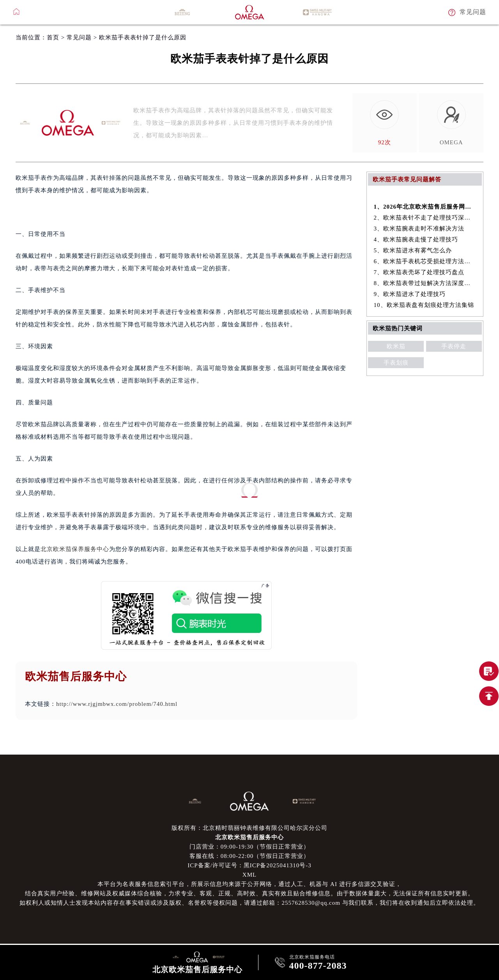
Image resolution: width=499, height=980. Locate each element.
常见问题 (79, 37)
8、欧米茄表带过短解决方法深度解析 (425, 283)
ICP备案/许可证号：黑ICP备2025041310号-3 (249, 865)
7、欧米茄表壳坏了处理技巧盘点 (419, 272)
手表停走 (454, 346)
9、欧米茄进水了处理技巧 (410, 294)
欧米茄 (396, 346)
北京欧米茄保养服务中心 (75, 549)
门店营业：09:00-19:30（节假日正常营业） (249, 847)
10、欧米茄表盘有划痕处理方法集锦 (424, 305)
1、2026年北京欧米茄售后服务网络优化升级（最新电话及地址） (425, 207)
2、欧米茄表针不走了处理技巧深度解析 (425, 218)
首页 (53, 37)
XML (249, 875)
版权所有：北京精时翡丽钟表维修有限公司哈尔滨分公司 (249, 828)
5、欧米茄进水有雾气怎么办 (413, 250)
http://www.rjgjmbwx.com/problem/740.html (117, 704)
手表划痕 (396, 363)
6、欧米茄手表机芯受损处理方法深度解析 (425, 261)
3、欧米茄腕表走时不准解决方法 (419, 229)
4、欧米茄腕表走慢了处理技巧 (416, 239)
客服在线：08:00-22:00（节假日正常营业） (249, 856)
